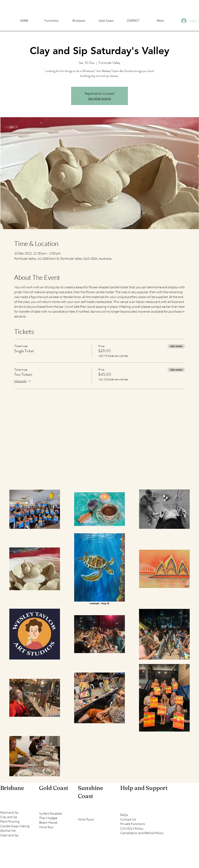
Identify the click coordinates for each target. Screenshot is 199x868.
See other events (99, 98)
